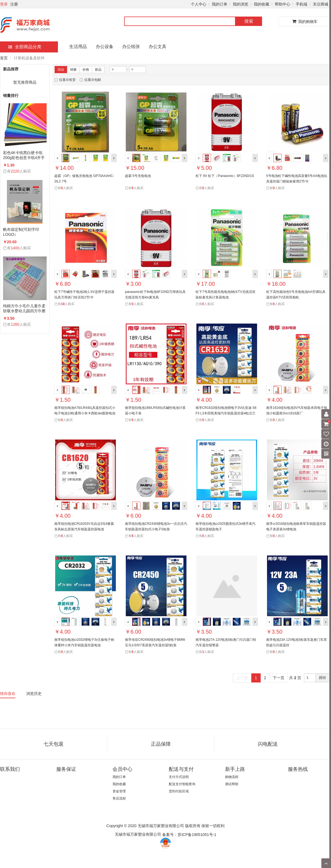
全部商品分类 (25, 47)
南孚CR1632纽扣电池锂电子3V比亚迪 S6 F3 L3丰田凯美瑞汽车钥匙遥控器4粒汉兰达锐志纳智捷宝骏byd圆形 (226, 413)
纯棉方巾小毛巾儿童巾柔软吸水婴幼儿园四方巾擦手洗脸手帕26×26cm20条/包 (24, 309)
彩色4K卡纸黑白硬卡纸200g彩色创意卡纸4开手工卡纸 (24, 155)
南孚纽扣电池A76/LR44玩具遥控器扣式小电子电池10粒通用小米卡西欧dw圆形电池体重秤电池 (85, 413)
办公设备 (105, 47)
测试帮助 (232, 784)
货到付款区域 (179, 791)
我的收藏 (261, 4)
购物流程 (232, 777)
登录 (4, 4)
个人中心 (199, 4)
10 (63, 304)
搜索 (249, 21)
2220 (15, 171)
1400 (15, 248)
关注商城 (321, 4)
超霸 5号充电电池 (138, 176)
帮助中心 (282, 4)
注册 (14, 4)
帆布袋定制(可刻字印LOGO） (21, 232)
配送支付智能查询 (182, 784)
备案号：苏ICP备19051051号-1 (189, 835)
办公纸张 (131, 47)
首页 (4, 58)
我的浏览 (241, 4)
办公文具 (158, 47)
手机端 (301, 4)
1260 (15, 324)
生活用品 (78, 47)
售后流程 (119, 798)
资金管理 (119, 791)
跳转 (322, 678)
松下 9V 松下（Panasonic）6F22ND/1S (225, 176)
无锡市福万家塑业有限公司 (138, 834)
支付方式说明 (179, 777)
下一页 (279, 678)
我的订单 (220, 4)
